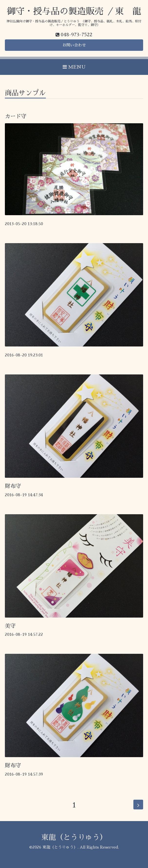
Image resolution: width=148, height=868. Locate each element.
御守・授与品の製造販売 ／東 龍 (74, 11)
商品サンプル (25, 93)
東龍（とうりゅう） (74, 837)
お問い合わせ (74, 45)
